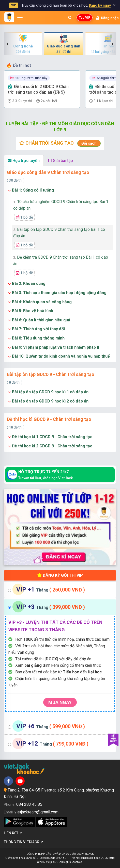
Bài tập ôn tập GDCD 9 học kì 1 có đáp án (50, 392)
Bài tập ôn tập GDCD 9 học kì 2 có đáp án (50, 401)
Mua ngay (60, 702)
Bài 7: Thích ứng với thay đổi (38, 329)
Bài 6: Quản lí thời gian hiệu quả (41, 320)
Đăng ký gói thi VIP (60, 575)
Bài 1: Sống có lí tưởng (33, 190)
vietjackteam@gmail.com (36, 812)
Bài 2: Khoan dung (29, 284)
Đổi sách (89, 143)
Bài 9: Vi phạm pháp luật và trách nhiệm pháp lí (55, 347)
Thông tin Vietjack (23, 842)
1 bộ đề (25, 217)
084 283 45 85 (29, 804)
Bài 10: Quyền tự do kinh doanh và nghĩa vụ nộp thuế (61, 356)
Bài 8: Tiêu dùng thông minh (38, 338)
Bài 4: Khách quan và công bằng (42, 302)
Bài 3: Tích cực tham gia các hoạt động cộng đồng (59, 293)
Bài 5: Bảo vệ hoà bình (33, 311)
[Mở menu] (20, 18)
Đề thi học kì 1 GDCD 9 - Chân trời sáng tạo (52, 437)
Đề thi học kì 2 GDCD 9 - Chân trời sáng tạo (52, 446)
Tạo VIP (85, 18)
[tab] (60, 590)
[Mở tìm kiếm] (70, 18)
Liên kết (13, 833)
